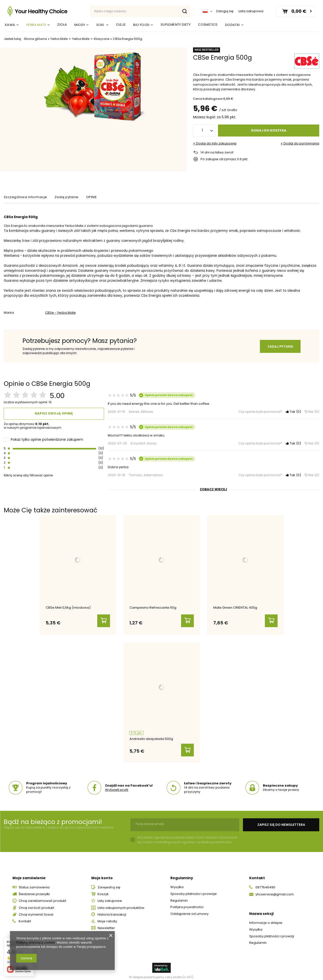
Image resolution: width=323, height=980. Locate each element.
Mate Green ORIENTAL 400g (235, 608)
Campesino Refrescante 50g (153, 608)
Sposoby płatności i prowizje (194, 890)
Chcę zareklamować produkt (42, 897)
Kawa (10, 25)
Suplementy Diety (176, 25)
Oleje (121, 25)
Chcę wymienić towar (36, 911)
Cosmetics (208, 25)
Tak (293, 412)
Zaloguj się (225, 11)
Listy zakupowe (110, 897)
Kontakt (25, 917)
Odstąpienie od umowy (189, 910)
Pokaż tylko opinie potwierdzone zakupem (47, 439)
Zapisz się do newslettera (281, 821)
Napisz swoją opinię (54, 413)
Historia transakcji (112, 911)
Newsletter (106, 924)
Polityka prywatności (187, 903)
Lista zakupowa (251, 11)
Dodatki (233, 25)
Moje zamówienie (29, 874)
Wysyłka (177, 883)
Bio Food (141, 25)
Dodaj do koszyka (269, 130)
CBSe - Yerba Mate (60, 313)
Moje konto (102, 874)
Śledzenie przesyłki (34, 890)
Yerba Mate (36, 25)
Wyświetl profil (117, 785)
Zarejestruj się (109, 883)
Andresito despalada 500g (151, 737)
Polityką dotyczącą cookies (36, 942)
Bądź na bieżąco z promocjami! (53, 818)
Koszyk (103, 890)
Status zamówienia (34, 883)
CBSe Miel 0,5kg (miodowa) (68, 608)
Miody (80, 25)
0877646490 (265, 883)
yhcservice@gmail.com (275, 890)
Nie (312, 412)
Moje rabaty (107, 917)
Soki (101, 25)
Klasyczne (102, 39)
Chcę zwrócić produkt (36, 904)
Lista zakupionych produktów (121, 904)
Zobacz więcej (213, 490)
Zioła (62, 25)
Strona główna (35, 39)
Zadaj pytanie (280, 347)
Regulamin (179, 896)
